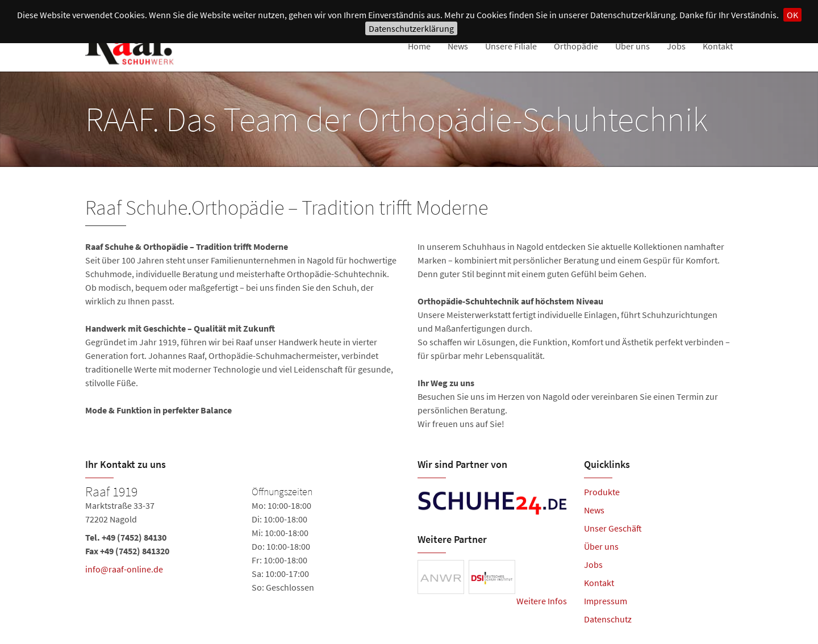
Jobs (676, 46)
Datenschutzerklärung (411, 28)
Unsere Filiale (511, 46)
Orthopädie (576, 46)
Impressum (606, 601)
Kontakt (718, 46)
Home (419, 46)
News (458, 46)
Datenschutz (608, 619)
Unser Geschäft (613, 528)
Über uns (633, 46)
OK (792, 15)
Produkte (602, 492)
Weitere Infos (542, 601)
